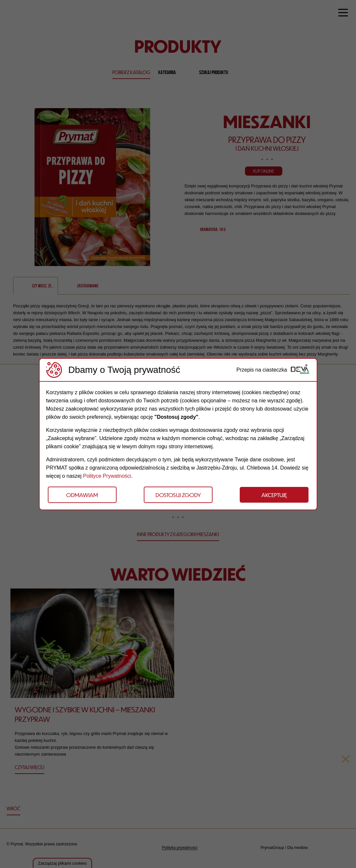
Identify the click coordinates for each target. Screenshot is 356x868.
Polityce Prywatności (107, 476)
